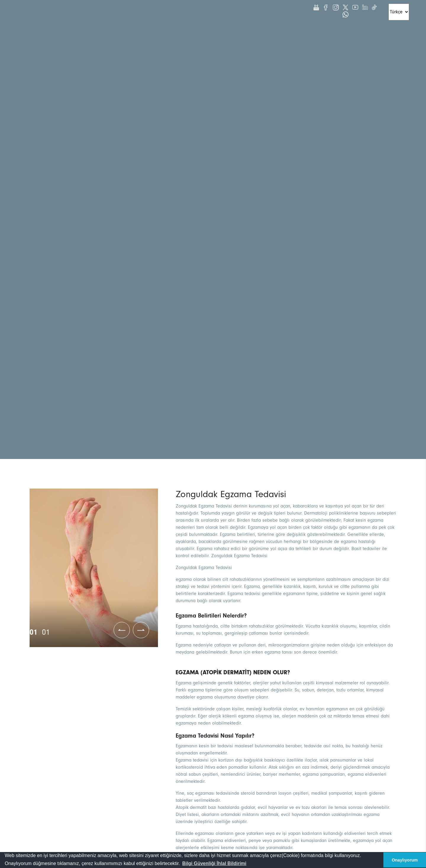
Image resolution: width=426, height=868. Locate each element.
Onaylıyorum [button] (405, 860)
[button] (214, 864)
